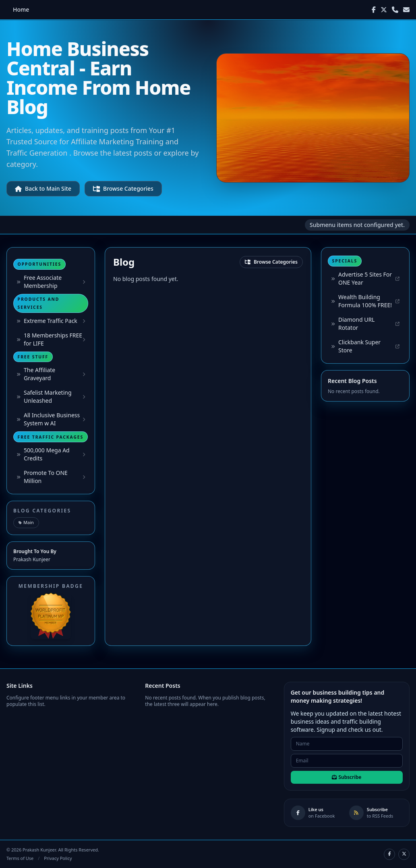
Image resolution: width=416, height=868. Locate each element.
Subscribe (347, 777)
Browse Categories (123, 188)
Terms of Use (20, 858)
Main (26, 522)
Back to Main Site (43, 188)
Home (21, 9)
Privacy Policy (58, 858)
